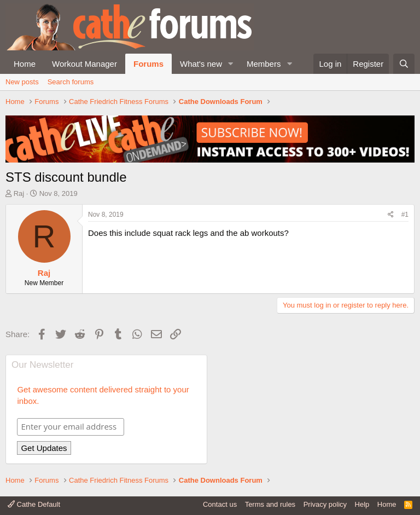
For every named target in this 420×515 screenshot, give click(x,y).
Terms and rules (270, 504)
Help (362, 504)
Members (264, 64)
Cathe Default (34, 504)
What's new (201, 64)
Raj (19, 193)
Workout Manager (84, 64)
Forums (148, 64)
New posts (22, 82)
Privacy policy (325, 504)
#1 (405, 215)
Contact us (220, 504)
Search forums (71, 82)
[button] (231, 64)
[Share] (391, 215)
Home (25, 64)
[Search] (404, 64)
